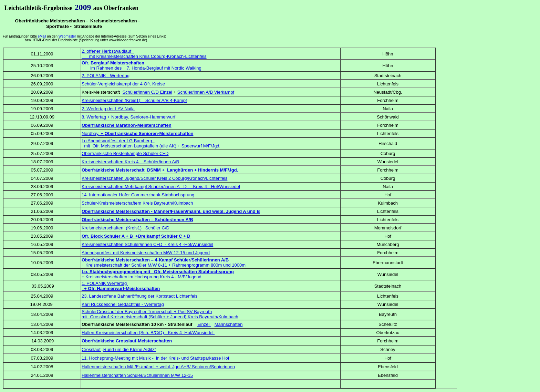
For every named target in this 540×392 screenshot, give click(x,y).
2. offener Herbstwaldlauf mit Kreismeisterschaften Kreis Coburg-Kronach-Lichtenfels (144, 54)
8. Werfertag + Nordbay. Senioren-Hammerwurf (128, 117)
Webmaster (67, 36)
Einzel (204, 324)
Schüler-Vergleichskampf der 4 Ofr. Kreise (123, 84)
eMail (42, 36)
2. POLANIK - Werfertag (106, 76)
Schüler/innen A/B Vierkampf (206, 92)
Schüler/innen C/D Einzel (147, 92)
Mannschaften (229, 324)
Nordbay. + (138, 133)
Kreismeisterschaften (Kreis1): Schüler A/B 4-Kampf (134, 100)
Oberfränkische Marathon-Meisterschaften (127, 125)
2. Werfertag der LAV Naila (108, 109)
